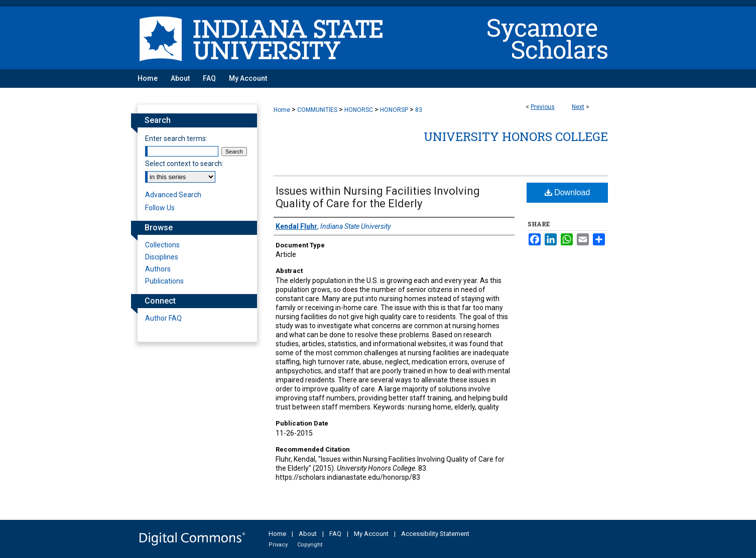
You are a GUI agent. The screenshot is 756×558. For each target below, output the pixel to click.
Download (568, 192)
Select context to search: (184, 164)
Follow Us (160, 208)
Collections (162, 245)
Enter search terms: (176, 138)
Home (282, 110)
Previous (543, 107)
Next (578, 107)
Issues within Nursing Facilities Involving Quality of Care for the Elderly (378, 197)
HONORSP (394, 110)
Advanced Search (173, 195)
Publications (164, 281)
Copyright (310, 545)
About (308, 534)
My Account (371, 534)
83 (419, 110)
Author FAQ (163, 318)
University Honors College (516, 136)
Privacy (278, 545)
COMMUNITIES (317, 110)
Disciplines (162, 257)
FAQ (335, 534)
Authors (158, 269)
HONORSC (359, 110)
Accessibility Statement (435, 534)
